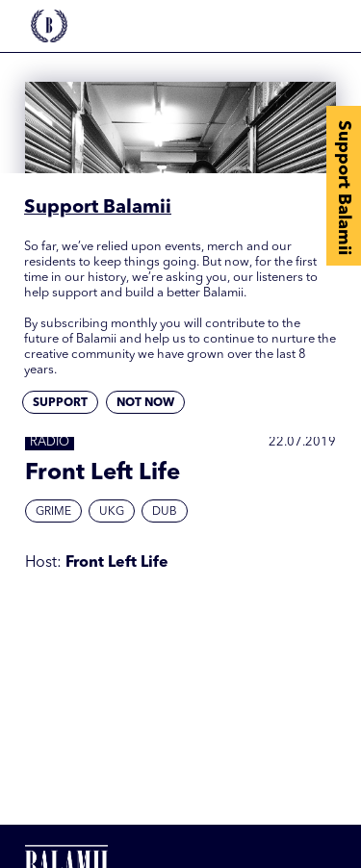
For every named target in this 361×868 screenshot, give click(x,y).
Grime (53, 512)
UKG (112, 512)
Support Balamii (344, 188)
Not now (145, 403)
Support (60, 403)
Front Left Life (117, 563)
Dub (165, 512)
